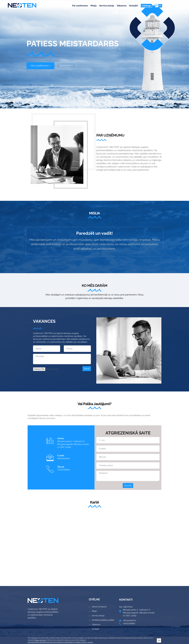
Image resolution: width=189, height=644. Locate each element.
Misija (94, 6)
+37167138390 (64, 470)
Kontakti (134, 6)
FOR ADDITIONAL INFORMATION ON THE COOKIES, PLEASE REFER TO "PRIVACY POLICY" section (60, 642)
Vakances (122, 6)
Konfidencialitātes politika (103, 620)
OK (159, 641)
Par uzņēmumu (80, 6)
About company (99, 607)
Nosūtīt (128, 485)
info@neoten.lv (64, 458)
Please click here (40, 640)
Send (87, 369)
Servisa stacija (107, 6)
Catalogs (146, 6)
